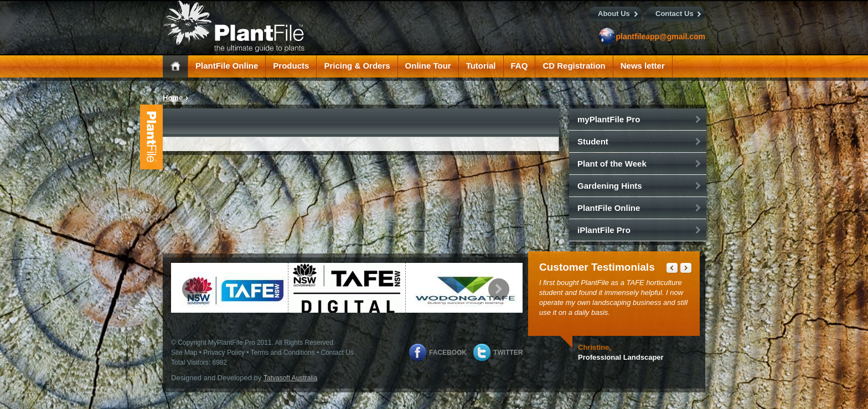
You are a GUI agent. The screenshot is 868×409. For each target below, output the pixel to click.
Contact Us (675, 14)
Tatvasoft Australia (290, 378)
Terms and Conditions (283, 353)
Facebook (448, 353)
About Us (614, 14)
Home (173, 98)
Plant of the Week (612, 164)
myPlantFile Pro (609, 119)
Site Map (184, 353)
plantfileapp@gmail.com (661, 37)
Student (593, 141)
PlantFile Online (609, 208)
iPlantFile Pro (604, 230)
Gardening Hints (610, 186)
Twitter (508, 353)
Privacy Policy (224, 353)
